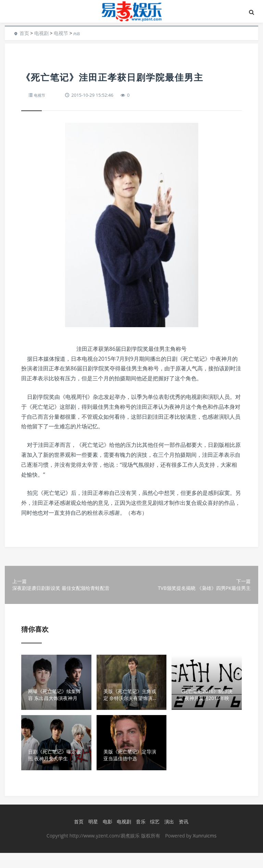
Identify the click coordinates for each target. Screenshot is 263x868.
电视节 (61, 33)
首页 (24, 33)
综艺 (153, 837)
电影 (106, 837)
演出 (168, 837)
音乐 (139, 837)
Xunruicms (205, 851)
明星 (92, 837)
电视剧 (41, 33)
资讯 (182, 837)
